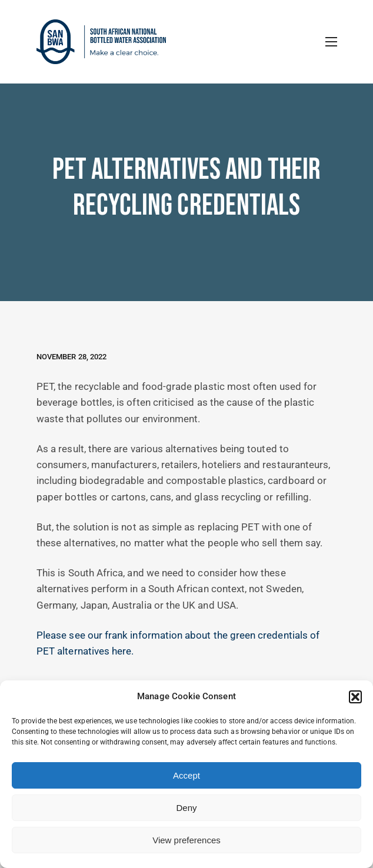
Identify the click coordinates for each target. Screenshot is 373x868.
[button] (355, 697)
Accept (186, 775)
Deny (186, 808)
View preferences (186, 840)
